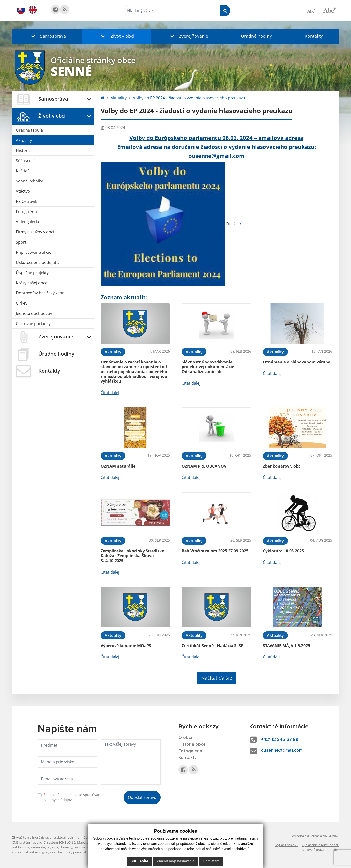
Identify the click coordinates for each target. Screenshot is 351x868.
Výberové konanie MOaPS (126, 646)
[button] (47, 36)
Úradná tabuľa (29, 130)
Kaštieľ (22, 171)
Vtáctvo (23, 191)
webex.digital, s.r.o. (45, 847)
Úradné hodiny (256, 36)
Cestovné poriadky (33, 324)
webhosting (21, 847)
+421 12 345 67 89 (280, 740)
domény (66, 847)
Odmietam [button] (211, 861)
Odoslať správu (142, 797)
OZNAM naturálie (118, 466)
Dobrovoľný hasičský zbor (40, 293)
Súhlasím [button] (139, 861)
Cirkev (22, 303)
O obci (185, 738)
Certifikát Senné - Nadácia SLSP (213, 646)
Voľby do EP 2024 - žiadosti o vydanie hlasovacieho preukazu (189, 98)
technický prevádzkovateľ (77, 852)
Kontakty (314, 36)
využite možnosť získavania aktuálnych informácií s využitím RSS (61, 837)
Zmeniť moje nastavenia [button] (176, 861)
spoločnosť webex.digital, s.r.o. (34, 852)
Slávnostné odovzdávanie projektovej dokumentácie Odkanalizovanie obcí (208, 367)
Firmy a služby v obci (35, 232)
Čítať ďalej (110, 393)
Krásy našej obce (32, 283)
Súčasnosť (26, 161)
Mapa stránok (87, 842)
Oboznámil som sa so (74, 797)
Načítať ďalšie (217, 678)
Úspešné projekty (32, 273)
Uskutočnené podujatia (38, 262)
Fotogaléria (26, 212)
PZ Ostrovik (27, 201)
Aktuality (24, 140)
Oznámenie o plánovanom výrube (297, 362)
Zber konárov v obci (282, 466)
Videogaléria (28, 222)
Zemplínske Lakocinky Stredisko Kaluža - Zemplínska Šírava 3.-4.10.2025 (132, 556)
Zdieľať (169, 224)
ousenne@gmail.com (282, 750)
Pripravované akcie (34, 252)
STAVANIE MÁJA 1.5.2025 (287, 646)
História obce (192, 744)
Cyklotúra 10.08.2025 (283, 551)
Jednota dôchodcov (34, 313)
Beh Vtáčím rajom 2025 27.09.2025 (215, 551)
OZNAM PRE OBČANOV (204, 466)
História (23, 150)
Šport (21, 242)
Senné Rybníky (29, 181)
